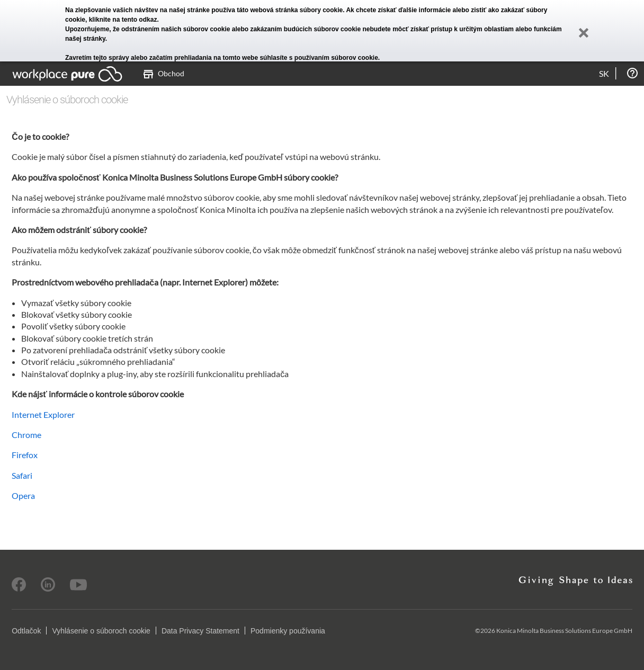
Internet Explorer (43, 414)
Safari (22, 475)
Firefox (25, 455)
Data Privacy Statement (200, 631)
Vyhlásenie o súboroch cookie (101, 631)
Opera (23, 495)
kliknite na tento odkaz (123, 20)
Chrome (26, 435)
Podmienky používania (288, 631)
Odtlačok (26, 631)
